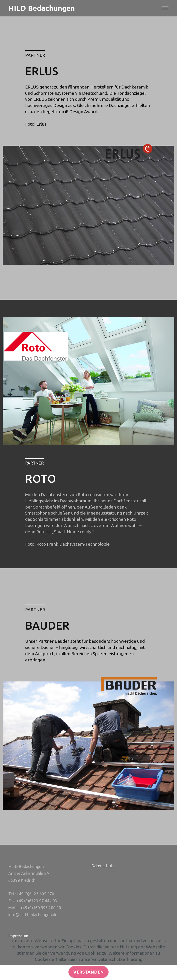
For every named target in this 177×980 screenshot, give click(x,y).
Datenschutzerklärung (120, 973)
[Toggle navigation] (165, 8)
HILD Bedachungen (42, 8)
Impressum (18, 936)
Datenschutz (103, 866)
